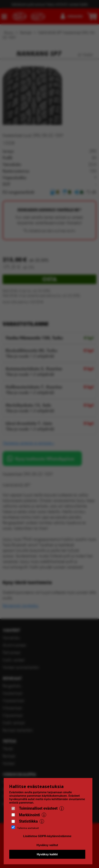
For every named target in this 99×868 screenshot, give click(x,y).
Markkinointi (29, 815)
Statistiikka (28, 821)
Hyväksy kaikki (47, 854)
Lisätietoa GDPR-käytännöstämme (47, 836)
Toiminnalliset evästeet (38, 808)
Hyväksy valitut (47, 845)
